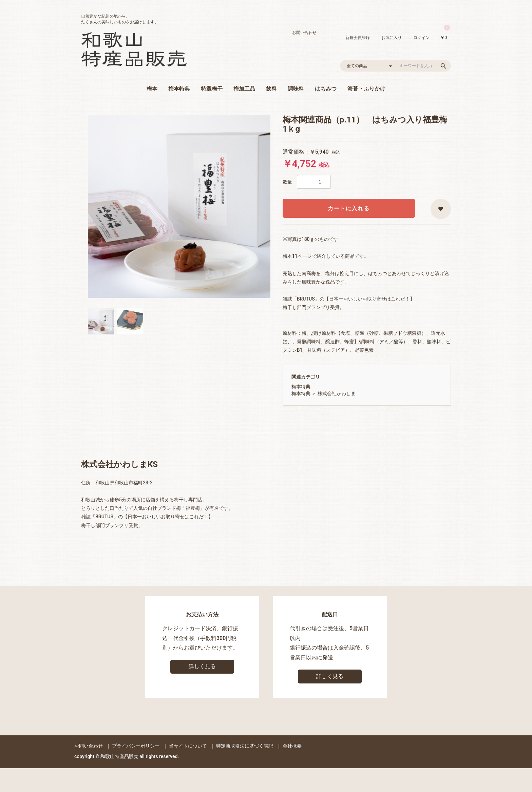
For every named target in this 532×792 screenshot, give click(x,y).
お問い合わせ (89, 746)
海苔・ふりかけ (366, 89)
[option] (179, 207)
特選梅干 (212, 89)
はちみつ (326, 89)
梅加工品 (244, 89)
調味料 (296, 89)
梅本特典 (179, 89)
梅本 (152, 89)
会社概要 (292, 746)
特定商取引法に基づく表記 (245, 746)
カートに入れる (349, 208)
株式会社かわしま (337, 393)
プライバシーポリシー (136, 746)
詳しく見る (202, 666)
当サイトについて (188, 746)
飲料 (271, 89)
